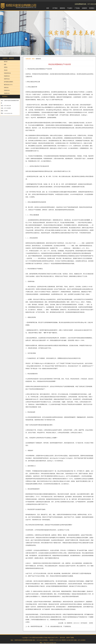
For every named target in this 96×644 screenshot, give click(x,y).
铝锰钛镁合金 (7, 73)
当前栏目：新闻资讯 (8, 58)
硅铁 (5, 64)
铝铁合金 (6, 88)
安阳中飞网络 (70, 638)
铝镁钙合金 (7, 79)
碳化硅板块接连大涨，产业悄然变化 (61, 626)
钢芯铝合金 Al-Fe (8, 85)
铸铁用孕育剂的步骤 (36, 626)
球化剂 (6, 70)
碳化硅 (6, 62)
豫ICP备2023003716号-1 (52, 638)
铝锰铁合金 (7, 93)
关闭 (91, 623)
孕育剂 (6, 67)
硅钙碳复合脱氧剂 (8, 82)
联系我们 (5, 96)
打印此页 (84, 623)
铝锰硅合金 (7, 90)
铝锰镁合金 (7, 76)
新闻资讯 (38, 59)
